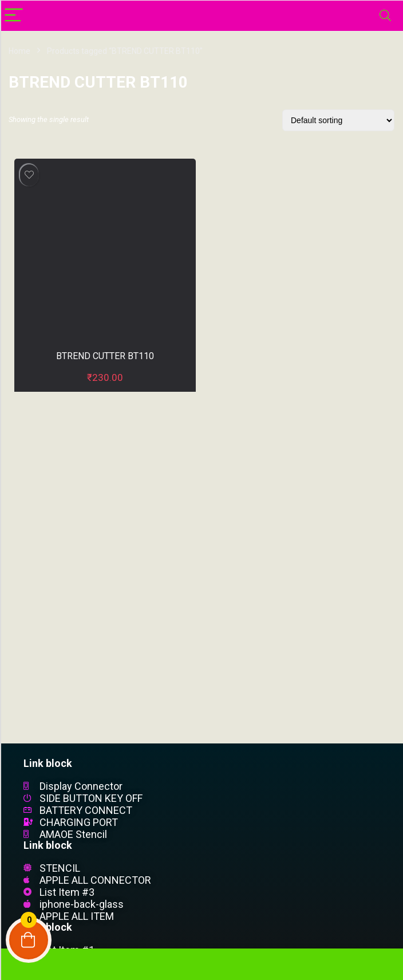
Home (19, 51)
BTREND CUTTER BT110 (105, 356)
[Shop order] (338, 120)
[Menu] (14, 16)
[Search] (385, 16)
